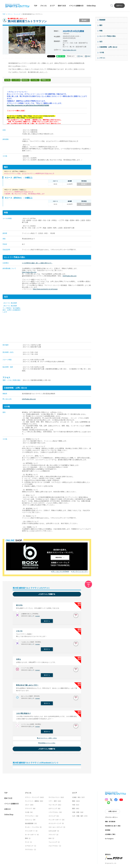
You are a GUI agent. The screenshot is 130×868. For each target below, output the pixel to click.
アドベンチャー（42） (32, 818)
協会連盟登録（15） (31, 825)
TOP (36, 6)
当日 (101, 42)
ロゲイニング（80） (55, 810)
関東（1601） (76, 803)
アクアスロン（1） (31, 851)
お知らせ (7, 811)
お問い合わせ (112, 813)
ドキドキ (20, 631)
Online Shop (91, 6)
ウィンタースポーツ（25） (57, 821)
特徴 (101, 31)
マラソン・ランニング (15, 14)
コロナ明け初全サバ (24, 714)
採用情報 (108, 832)
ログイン (119, 6)
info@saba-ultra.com (70, 276)
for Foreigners (109, 840)
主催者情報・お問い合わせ (108, 47)
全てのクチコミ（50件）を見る (47, 740)
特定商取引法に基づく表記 (113, 827)
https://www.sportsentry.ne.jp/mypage (45, 289)
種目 (101, 25)
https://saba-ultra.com (70, 50)
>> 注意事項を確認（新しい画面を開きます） (37, 263)
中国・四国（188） (78, 814)
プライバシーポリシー (111, 819)
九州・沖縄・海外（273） (80, 818)
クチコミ (102, 58)
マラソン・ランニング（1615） (35, 799)
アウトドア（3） (54, 836)
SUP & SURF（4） (54, 832)
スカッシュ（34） (31, 821)
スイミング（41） (54, 818)
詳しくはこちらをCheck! (61, 571)
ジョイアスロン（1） (55, 847)
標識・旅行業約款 (110, 823)
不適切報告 (38, 616)
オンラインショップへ (80, 571)
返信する (47, 621)
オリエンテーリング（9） (57, 825)
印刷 (88, 56)
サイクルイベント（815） (57, 799)
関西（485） (76, 810)
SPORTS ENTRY (17, 6)
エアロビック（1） (31, 847)
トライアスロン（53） (56, 814)
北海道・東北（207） (79, 799)
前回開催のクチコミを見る (47, 745)
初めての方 (62, 6)
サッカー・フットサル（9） (34, 829)
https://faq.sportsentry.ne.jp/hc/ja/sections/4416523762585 (30, 105)
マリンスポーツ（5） (32, 832)
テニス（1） (29, 844)
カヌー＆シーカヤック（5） (57, 829)
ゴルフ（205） (30, 806)
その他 (102, 52)
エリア (52, 6)
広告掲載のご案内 (110, 836)
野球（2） (28, 840)
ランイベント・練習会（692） (34, 803)
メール (80, 56)
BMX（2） (52, 840)
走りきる (20, 605)
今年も (19, 660)
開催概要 (102, 20)
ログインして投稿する (47, 594)
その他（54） (29, 814)
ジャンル (43, 6)
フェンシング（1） (54, 844)
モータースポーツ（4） (32, 836)
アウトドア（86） (31, 810)
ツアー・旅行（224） (55, 803)
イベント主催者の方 (76, 6)
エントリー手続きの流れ (108, 36)
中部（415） (76, 806)
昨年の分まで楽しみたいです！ (28, 686)
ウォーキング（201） (55, 806)
